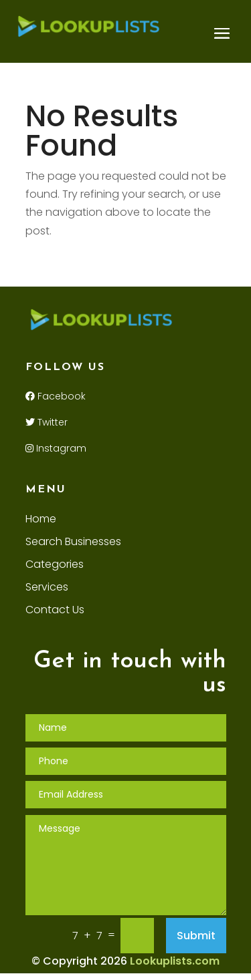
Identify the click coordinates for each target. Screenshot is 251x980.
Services (47, 589)
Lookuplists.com (175, 961)
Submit (196, 936)
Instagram (56, 448)
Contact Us (55, 611)
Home (41, 520)
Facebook (56, 396)
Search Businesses (73, 543)
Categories (55, 566)
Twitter (47, 422)
